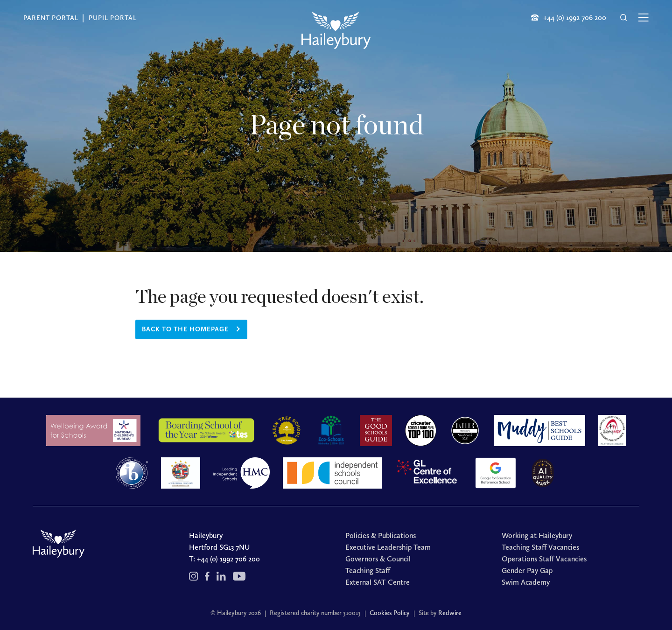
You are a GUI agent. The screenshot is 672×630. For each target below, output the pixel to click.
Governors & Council (378, 559)
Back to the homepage (185, 329)
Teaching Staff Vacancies (540, 547)
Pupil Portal (113, 18)
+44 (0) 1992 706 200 (228, 559)
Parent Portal (51, 18)
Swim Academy (526, 582)
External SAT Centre (378, 582)
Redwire (450, 613)
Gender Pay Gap (527, 570)
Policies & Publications (381, 535)
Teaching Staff (368, 570)
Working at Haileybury (537, 535)
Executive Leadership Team (388, 547)
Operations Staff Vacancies (544, 559)
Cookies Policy (390, 613)
